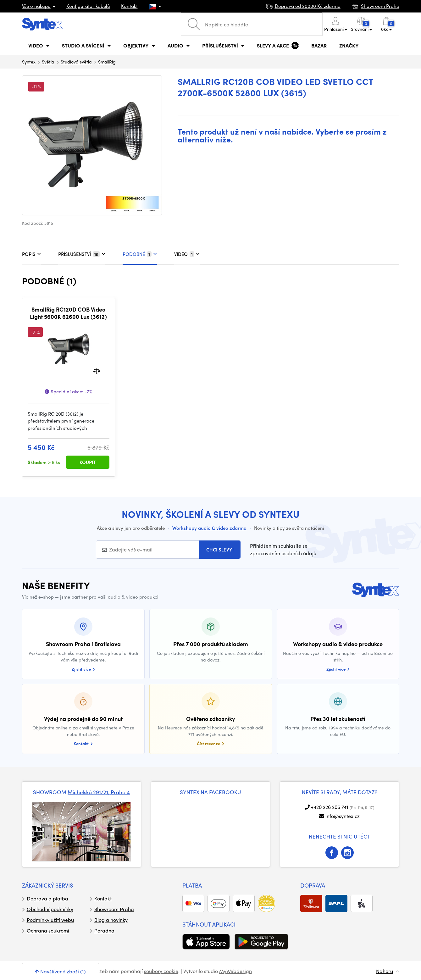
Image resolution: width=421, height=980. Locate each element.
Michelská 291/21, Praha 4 (99, 792)
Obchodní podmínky (50, 909)
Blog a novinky (111, 920)
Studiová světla (76, 62)
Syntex (29, 62)
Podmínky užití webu (50, 920)
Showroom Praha (114, 909)
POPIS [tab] (31, 254)
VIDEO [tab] (187, 254)
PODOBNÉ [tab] (140, 254)
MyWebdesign (235, 971)
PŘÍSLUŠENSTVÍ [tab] (82, 254)
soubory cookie (161, 971)
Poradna (104, 930)
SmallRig (107, 62)
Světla (48, 62)
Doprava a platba (47, 898)
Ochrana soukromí (48, 930)
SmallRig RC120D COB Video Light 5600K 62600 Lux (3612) (68, 313)
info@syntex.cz (343, 816)
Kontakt (129, 6)
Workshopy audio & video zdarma (209, 528)
